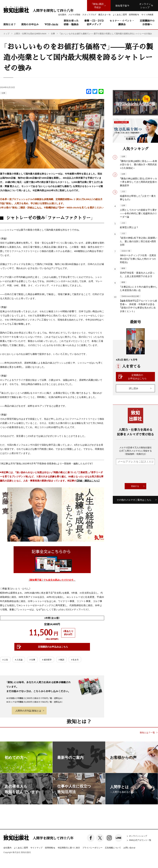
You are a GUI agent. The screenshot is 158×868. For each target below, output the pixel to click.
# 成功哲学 (47, 660)
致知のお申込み (30, 24)
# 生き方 (75, 660)
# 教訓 (61, 660)
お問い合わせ (129, 848)
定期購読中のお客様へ (147, 22)
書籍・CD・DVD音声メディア (94, 22)
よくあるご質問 (21, 848)
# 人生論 (19, 660)
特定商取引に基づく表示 (69, 848)
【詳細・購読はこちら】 (88, 481)
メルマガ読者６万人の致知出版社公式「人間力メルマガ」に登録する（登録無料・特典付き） (135, 451)
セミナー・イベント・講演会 (122, 22)
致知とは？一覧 (147, 732)
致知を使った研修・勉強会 (71, 22)
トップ (6, 33)
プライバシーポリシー (92, 848)
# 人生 (5, 660)
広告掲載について (113, 848)
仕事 (3, 93)
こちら (38, 207)
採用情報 (50, 848)
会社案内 (7, 848)
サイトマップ (36, 848)
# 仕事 (32, 660)
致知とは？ (10, 24)
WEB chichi (51, 24)
